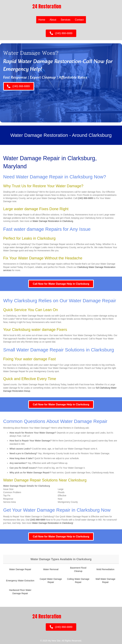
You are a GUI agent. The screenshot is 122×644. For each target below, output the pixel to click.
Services (66, 20)
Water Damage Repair (20, 569)
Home (42, 20)
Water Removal (51, 569)
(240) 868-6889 (85, 198)
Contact (79, 20)
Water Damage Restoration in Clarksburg (53, 221)
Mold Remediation (105, 569)
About (53, 20)
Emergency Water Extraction (20, 581)
